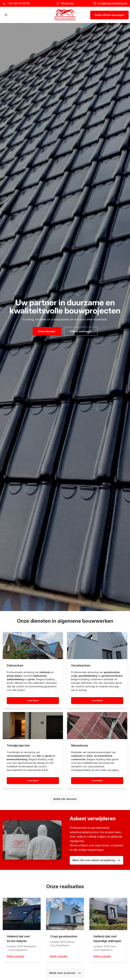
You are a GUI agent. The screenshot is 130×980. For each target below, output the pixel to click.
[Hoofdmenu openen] (6, 15)
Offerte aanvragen (81, 331)
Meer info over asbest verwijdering (96, 860)
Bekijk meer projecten (65, 974)
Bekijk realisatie (15, 957)
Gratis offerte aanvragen (109, 15)
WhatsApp (67, 3)
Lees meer (33, 700)
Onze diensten (47, 331)
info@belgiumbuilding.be (113, 3)
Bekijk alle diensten (65, 799)
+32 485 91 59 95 (19, 3)
